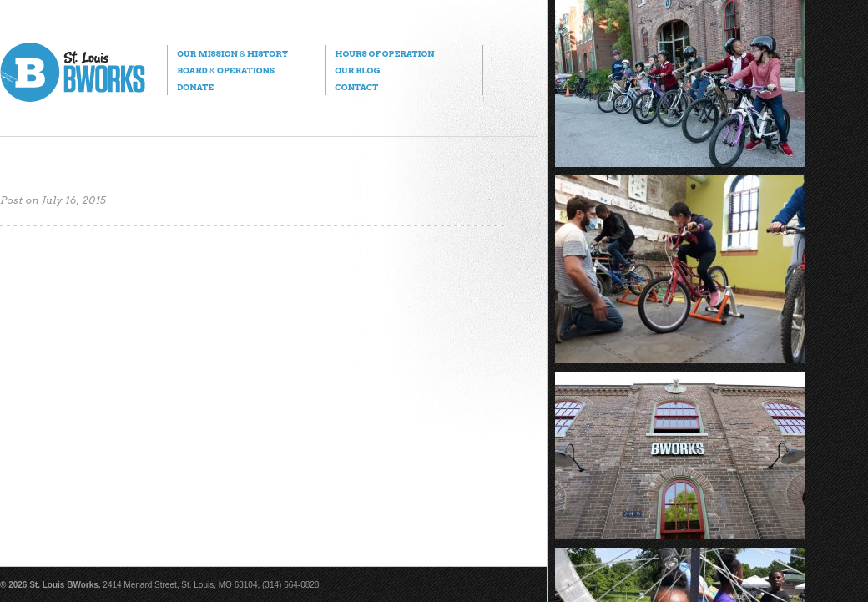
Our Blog (357, 70)
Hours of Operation (384, 53)
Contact (356, 87)
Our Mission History (232, 53)
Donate (195, 87)
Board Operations (226, 70)
